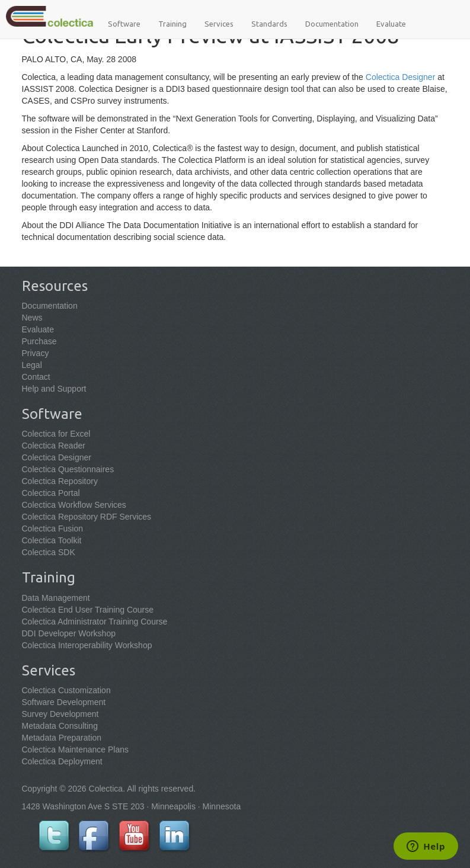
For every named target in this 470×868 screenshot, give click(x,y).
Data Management (56, 598)
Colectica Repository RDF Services (87, 517)
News (32, 318)
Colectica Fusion (53, 529)
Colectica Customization (66, 690)
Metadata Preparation (62, 738)
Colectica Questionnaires (68, 469)
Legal (32, 365)
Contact (36, 377)
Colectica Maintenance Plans (76, 750)
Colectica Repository (60, 481)
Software (124, 24)
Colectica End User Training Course (88, 610)
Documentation (332, 24)
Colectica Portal (51, 493)
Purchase (39, 341)
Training (172, 24)
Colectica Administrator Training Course (95, 622)
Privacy (36, 353)
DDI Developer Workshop (69, 633)
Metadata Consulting (60, 726)
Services (219, 24)
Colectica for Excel (56, 434)
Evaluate (391, 24)
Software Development (64, 702)
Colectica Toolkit (52, 540)
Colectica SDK (49, 552)
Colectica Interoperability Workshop (87, 645)
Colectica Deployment (62, 761)
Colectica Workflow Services (74, 505)
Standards (269, 24)
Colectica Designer (401, 77)
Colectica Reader (54, 446)
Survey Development (60, 714)
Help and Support (54, 389)
